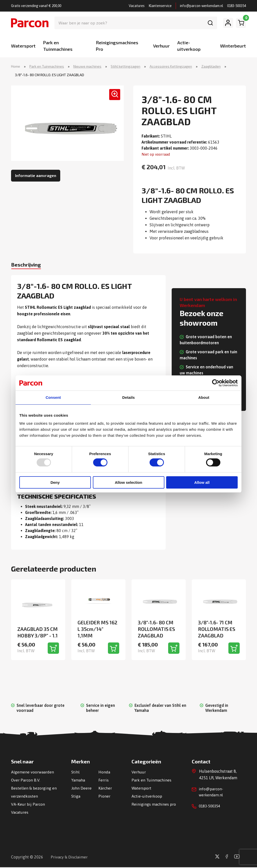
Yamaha (78, 781)
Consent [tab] (53, 397)
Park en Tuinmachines (47, 67)
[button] (113, 97)
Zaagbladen (211, 67)
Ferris (104, 781)
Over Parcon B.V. (26, 781)
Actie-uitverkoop (147, 797)
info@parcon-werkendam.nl (202, 6)
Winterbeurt (233, 46)
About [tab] (204, 397)
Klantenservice (160, 6)
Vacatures (137, 6)
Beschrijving (29, 265)
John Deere (81, 789)
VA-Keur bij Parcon (28, 805)
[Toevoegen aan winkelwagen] (53, 649)
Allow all (202, 483)
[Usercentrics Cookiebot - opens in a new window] (216, 383)
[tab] (29, 266)
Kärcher (105, 789)
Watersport (23, 46)
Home (16, 67)
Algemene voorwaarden (33, 773)
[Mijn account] (228, 23)
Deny (55, 483)
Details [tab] (128, 397)
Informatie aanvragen (36, 176)
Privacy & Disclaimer (69, 858)
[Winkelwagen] (241, 23)
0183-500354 (237, 6)
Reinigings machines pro (154, 805)
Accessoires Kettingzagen (171, 67)
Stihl (75, 773)
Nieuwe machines (87, 67)
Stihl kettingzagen (125, 67)
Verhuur (161, 46)
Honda (104, 773)
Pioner (104, 797)
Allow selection (128, 483)
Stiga (76, 797)
